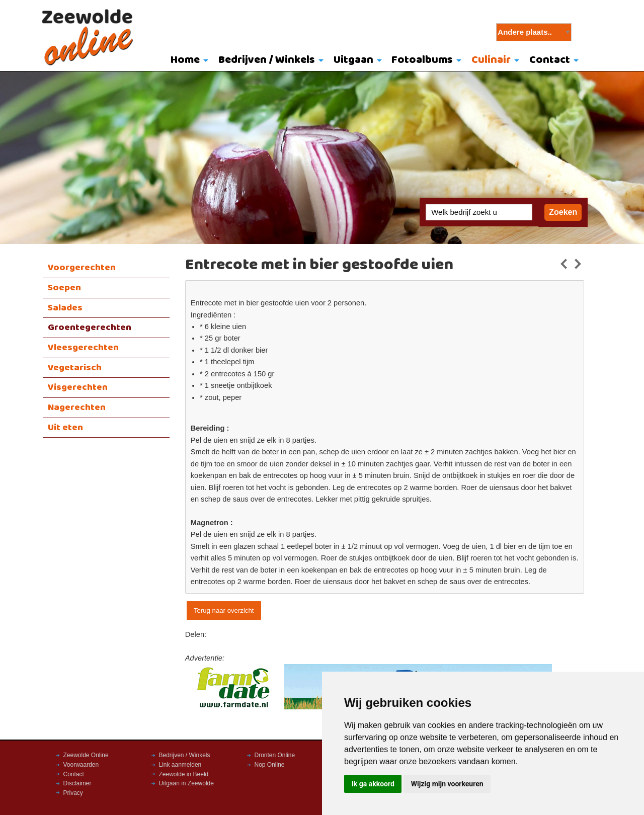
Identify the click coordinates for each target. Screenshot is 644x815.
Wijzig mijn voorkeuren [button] (447, 784)
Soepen (64, 288)
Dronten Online (275, 755)
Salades (65, 308)
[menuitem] (187, 61)
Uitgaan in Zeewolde (186, 783)
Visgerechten (78, 387)
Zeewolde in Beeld (184, 774)
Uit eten (65, 428)
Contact (550, 60)
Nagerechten (77, 407)
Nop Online (270, 765)
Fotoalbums (422, 60)
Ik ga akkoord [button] (373, 784)
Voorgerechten (82, 268)
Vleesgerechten (83, 348)
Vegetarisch (75, 368)
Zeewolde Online (86, 755)
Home (185, 60)
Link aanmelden (180, 765)
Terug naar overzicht (224, 610)
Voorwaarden (81, 765)
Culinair (491, 60)
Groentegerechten (90, 328)
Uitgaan (353, 60)
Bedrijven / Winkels (267, 60)
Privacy (73, 793)
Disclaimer (77, 783)
